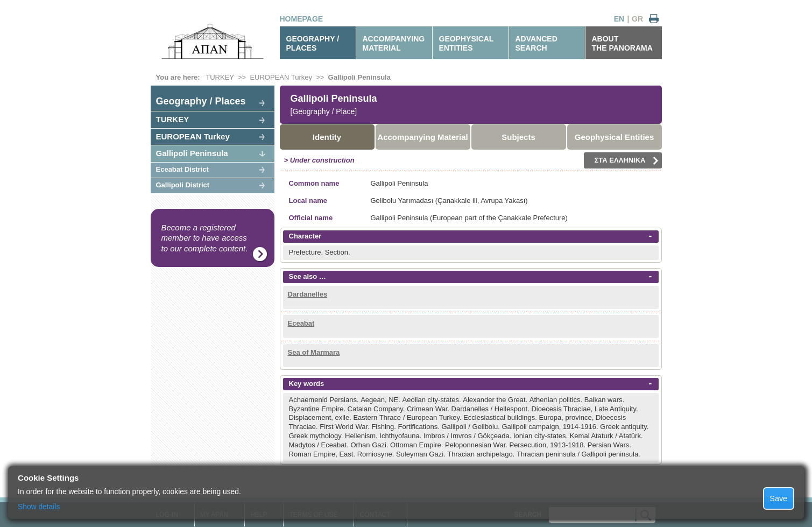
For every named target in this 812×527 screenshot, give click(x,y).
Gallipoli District (183, 185)
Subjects (518, 137)
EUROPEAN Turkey (281, 77)
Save (778, 498)
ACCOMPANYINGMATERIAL (394, 43)
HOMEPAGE (302, 19)
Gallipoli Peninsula (359, 77)
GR (637, 19)
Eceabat (301, 323)
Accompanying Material (422, 137)
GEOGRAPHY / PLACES (313, 43)
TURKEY (220, 77)
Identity (327, 137)
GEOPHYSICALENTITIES (467, 43)
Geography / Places (201, 101)
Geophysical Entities (615, 137)
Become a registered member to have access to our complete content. (205, 238)
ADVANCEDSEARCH (536, 43)
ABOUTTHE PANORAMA (622, 43)
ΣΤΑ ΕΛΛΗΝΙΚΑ (627, 160)
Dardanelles (308, 294)
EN (619, 19)
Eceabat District (182, 169)
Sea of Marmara (314, 352)
